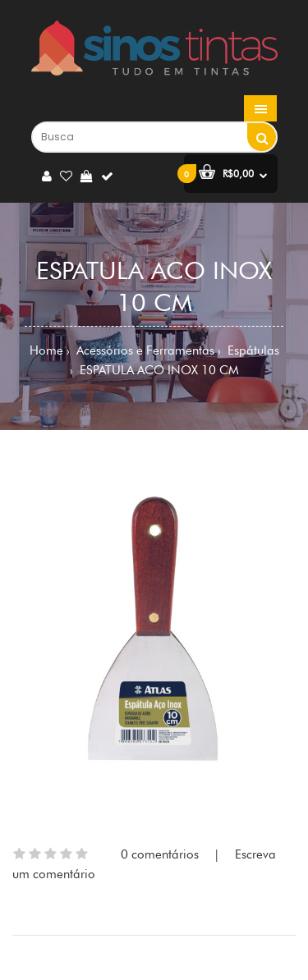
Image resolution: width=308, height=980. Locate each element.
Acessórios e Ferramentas (144, 350)
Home (46, 350)
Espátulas (252, 350)
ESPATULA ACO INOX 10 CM (158, 370)
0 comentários (160, 854)
